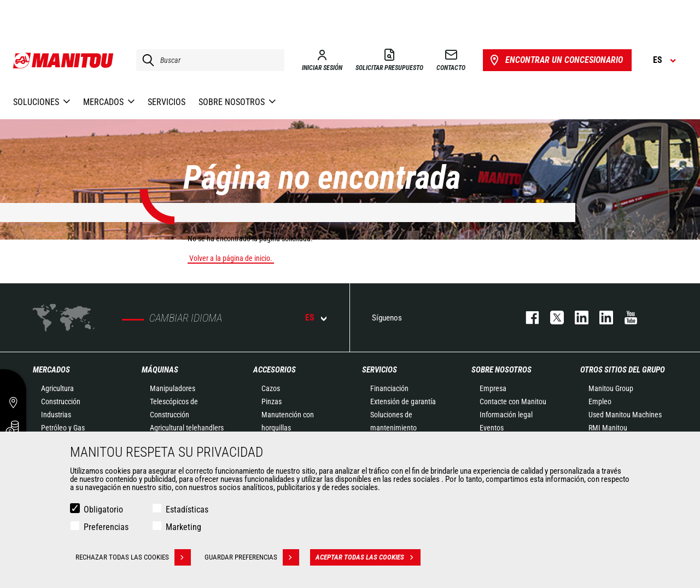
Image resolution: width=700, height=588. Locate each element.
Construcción (61, 401)
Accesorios (275, 370)
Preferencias (106, 527)
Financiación (389, 388)
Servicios (380, 370)
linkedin (601, 318)
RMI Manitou (608, 428)
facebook (527, 318)
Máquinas (160, 370)
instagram (576, 318)
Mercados (51, 370)
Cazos (271, 388)
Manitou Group (611, 388)
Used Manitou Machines (625, 415)
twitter (552, 318)
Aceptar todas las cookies (368, 557)
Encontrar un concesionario (555, 60)
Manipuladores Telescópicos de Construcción (174, 401)
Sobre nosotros (501, 370)
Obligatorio (103, 510)
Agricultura (57, 388)
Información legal (506, 415)
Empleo (600, 401)
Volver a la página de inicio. (231, 258)
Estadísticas (187, 510)
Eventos (492, 428)
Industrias (56, 415)
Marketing (183, 527)
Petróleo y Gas (63, 428)
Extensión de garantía (403, 401)
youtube (625, 318)
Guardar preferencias (252, 557)
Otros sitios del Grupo (623, 370)
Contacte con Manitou (513, 401)
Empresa (493, 388)
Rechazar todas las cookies (133, 557)
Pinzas (272, 401)
